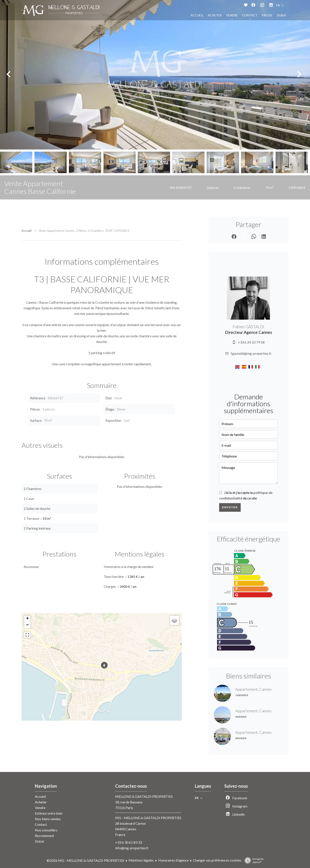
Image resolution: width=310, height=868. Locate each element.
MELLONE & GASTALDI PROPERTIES (144, 796)
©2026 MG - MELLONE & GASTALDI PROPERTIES (85, 860)
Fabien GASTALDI (248, 327)
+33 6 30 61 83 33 (129, 842)
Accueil (26, 231)
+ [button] (27, 619)
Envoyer (230, 507)
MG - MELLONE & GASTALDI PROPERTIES (148, 818)
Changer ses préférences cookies (217, 860)
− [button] (27, 625)
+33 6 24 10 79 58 (251, 342)
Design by (253, 860)
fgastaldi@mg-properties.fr (251, 353)
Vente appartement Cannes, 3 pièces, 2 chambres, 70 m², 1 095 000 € (84, 231)
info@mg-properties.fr (132, 848)
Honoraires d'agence (173, 860)
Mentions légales (141, 860)
